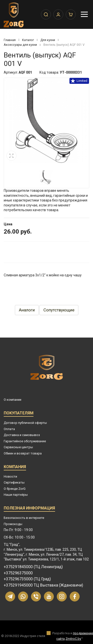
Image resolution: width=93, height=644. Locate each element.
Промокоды (13, 524)
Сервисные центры (18, 447)
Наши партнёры (16, 495)
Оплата (9, 429)
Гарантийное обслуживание (25, 441)
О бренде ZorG (15, 489)
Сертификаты (14, 482)
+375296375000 (18, 573)
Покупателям (19, 414)
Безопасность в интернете (24, 518)
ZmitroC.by (73, 639)
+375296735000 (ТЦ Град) (27, 579)
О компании (13, 400)
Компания (15, 468)
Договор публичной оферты (25, 423)
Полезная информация (29, 509)
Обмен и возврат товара (23, 453)
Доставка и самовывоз (22, 435)
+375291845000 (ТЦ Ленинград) (33, 567)
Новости (10, 476)
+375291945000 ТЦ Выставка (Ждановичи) (43, 585)
